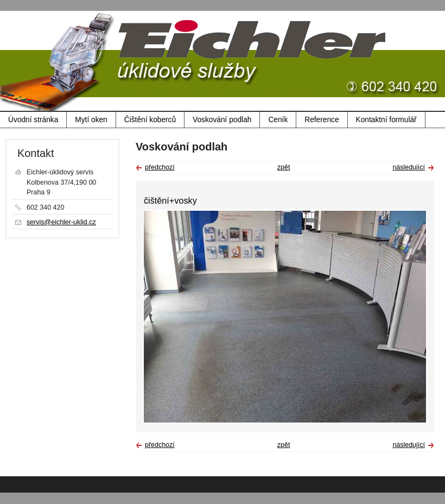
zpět (284, 167)
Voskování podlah (222, 120)
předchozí (160, 167)
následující (409, 167)
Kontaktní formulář (386, 120)
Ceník (278, 120)
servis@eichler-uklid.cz (61, 222)
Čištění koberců (150, 120)
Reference (322, 120)
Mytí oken (91, 120)
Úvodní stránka (33, 120)
